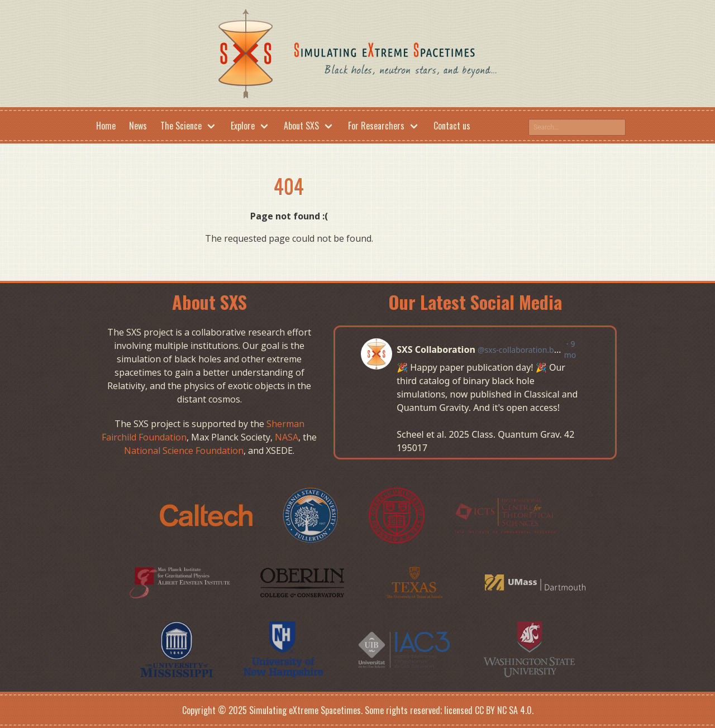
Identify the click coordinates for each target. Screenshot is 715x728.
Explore (243, 126)
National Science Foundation (184, 451)
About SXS (301, 126)
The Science (181, 126)
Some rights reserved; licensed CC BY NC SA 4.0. (449, 710)
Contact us (452, 126)
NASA (287, 437)
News (138, 126)
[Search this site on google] (577, 127)
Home (106, 126)
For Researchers (376, 126)
